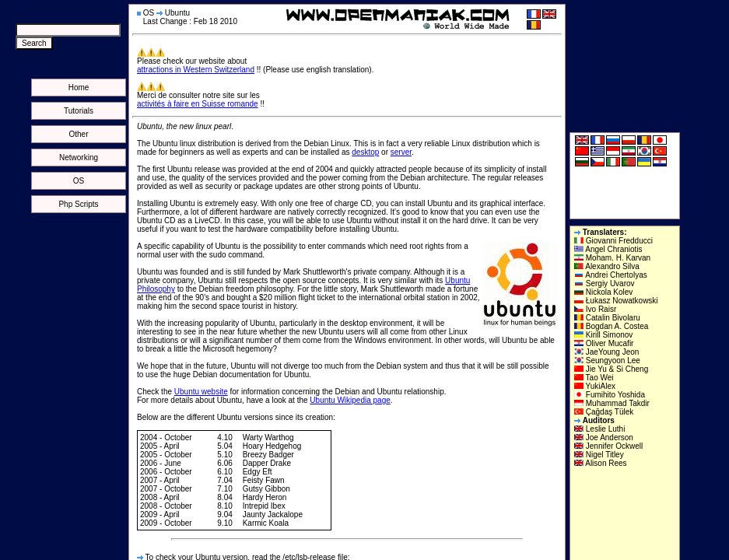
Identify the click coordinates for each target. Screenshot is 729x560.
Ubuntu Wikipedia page (350, 400)
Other (78, 134)
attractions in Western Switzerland (196, 70)
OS (79, 181)
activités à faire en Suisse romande (198, 104)
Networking (79, 157)
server (401, 152)
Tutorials (79, 111)
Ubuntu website (201, 392)
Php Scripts (78, 204)
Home (79, 87)
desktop (365, 152)
